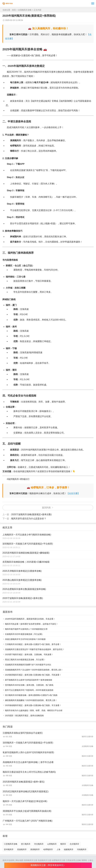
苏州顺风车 (9, 849)
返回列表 (46, 508)
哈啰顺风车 (48, 849)
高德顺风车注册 (44, 860)
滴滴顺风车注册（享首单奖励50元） (48, 865)
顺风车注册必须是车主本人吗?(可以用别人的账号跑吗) (29, 772)
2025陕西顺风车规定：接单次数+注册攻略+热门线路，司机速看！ (33, 675)
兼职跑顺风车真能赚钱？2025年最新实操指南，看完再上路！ (31, 700)
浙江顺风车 (26, 844)
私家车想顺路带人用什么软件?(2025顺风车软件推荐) (28, 752)
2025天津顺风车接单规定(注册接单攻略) (22, 571)
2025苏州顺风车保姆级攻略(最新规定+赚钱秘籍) (26, 553)
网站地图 (19, 860)
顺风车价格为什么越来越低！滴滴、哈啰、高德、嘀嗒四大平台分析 (34, 710)
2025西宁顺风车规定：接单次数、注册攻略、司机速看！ (29, 654)
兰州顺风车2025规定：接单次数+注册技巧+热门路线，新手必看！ (33, 644)
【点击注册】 (73, 493)
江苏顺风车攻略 (11, 844)
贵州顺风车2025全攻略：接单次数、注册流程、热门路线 (29, 685)
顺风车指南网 (8, 860)
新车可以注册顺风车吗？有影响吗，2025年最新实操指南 (29, 690)
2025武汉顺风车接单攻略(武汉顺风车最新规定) (26, 791)
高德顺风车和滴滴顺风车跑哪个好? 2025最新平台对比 (28, 665)
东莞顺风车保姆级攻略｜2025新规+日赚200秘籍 (26, 562)
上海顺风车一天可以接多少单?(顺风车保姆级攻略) (27, 535)
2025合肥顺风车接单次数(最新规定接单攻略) (24, 589)
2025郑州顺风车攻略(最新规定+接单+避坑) (24, 782)
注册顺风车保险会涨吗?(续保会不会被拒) (23, 733)
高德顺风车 (22, 849)
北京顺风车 (74, 844)
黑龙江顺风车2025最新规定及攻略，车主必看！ (25, 660)
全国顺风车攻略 (25, 10)
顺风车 (63, 844)
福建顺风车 (69, 849)
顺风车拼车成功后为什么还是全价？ (29, 519)
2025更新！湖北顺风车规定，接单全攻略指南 (24, 716)
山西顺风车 (52, 844)
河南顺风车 (82, 849)
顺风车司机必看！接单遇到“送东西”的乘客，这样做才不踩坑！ (32, 624)
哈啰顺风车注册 (58, 860)
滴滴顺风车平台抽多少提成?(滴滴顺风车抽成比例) (27, 811)
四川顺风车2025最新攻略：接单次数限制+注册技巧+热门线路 (31, 695)
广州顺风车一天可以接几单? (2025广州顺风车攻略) (28, 821)
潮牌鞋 (84, 860)
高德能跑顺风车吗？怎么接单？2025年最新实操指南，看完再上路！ (34, 670)
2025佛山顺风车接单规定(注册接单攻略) (22, 580)
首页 (14, 10)
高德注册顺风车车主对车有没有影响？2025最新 (25, 639)
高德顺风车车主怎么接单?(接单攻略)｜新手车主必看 (28, 762)
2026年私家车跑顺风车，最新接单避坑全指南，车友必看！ (30, 619)
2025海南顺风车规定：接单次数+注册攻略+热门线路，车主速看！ (33, 705)
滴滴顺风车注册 (30, 860)
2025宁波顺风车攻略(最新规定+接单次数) (31, 514)
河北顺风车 (39, 844)
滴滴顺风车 (35, 849)
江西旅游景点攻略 (73, 860)
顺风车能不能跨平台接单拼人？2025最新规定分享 (26, 629)
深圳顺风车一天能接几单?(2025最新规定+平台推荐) (28, 544)
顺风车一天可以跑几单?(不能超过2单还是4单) (25, 801)
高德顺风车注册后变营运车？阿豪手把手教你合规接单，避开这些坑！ (35, 649)
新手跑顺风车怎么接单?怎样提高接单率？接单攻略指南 (29, 680)
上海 (58, 849)
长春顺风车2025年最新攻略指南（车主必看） (24, 634)
